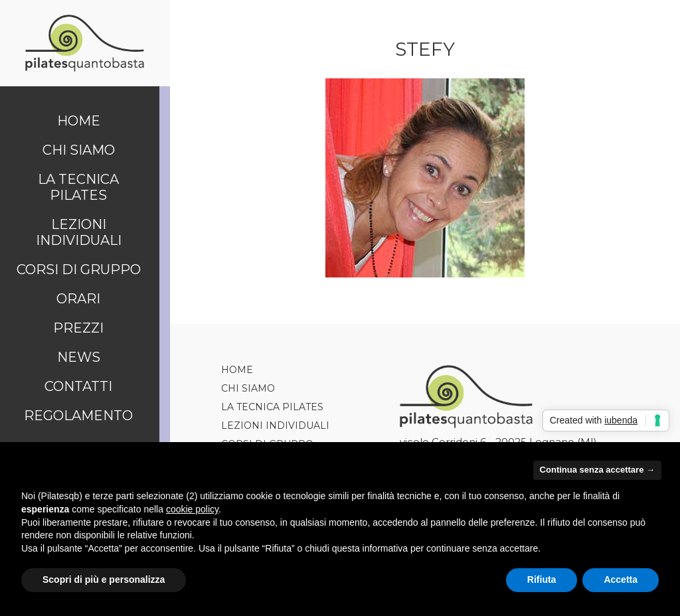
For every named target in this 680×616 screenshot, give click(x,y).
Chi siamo (79, 150)
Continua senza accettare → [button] (597, 470)
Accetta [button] (621, 579)
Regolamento (78, 416)
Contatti (78, 386)
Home (79, 121)
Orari (78, 299)
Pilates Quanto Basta (85, 43)
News (79, 357)
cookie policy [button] (192, 509)
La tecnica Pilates (78, 187)
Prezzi (78, 328)
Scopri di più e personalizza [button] (104, 579)
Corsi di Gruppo (79, 269)
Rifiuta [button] (542, 579)
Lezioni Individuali (79, 232)
